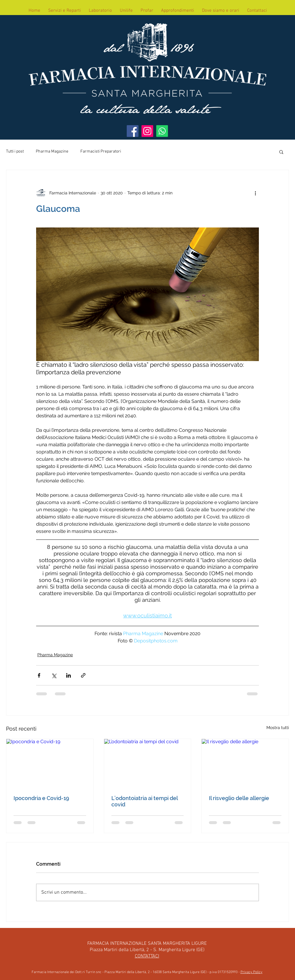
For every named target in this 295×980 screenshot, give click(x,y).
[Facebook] (133, 131)
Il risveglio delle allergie (239, 798)
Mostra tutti (278, 728)
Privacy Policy (252, 972)
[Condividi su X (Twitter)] (54, 675)
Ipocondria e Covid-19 (41, 798)
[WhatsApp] (162, 131)
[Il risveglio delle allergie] (245, 763)
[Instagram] (147, 131)
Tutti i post (15, 151)
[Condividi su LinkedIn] (68, 675)
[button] (281, 152)
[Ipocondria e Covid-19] (50, 763)
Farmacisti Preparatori (101, 151)
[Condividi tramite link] (83, 675)
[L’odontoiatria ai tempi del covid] (148, 763)
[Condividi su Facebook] (39, 675)
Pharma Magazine (52, 151)
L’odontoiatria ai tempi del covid (144, 801)
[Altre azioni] (255, 193)
